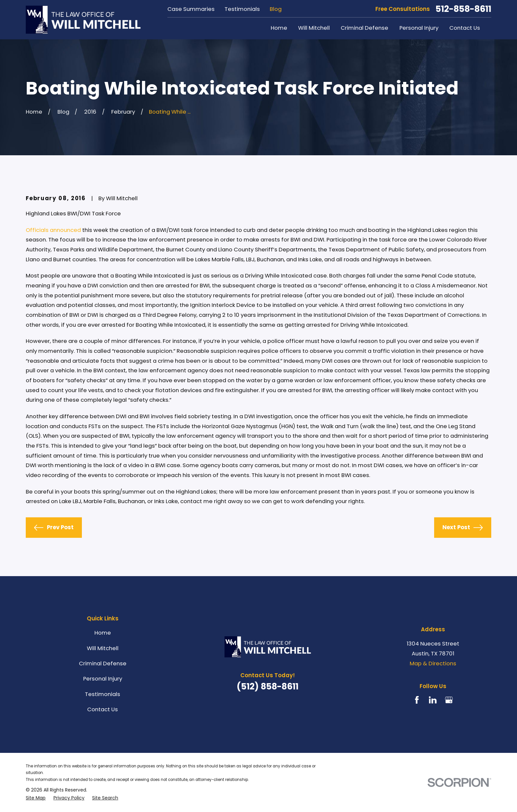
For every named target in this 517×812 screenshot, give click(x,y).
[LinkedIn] (433, 700)
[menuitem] (36, 798)
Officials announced (53, 230)
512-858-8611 (463, 9)
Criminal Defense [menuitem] (364, 28)
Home (103, 633)
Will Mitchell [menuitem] (314, 28)
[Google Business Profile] (449, 700)
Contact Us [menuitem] (465, 28)
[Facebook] (417, 700)
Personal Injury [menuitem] (419, 28)
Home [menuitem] (279, 28)
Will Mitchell (103, 648)
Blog (276, 9)
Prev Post (54, 528)
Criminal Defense (103, 664)
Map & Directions (433, 664)
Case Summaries (191, 9)
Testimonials (242, 9)
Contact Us (103, 709)
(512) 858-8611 (268, 686)
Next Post (463, 528)
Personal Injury (103, 679)
